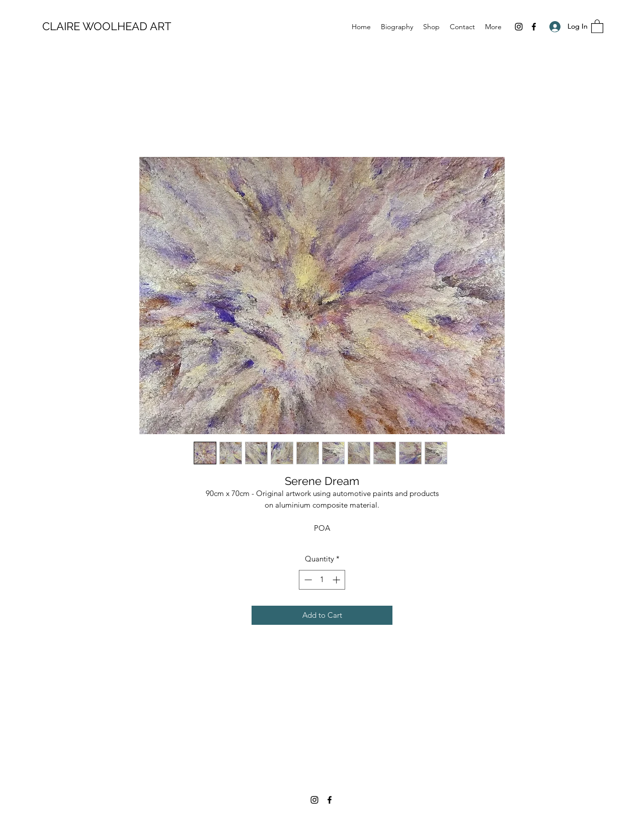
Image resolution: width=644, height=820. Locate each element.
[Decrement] (307, 580)
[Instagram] (519, 27)
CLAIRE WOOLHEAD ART (107, 26)
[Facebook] (534, 27)
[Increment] (337, 580)
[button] (597, 26)
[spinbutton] (322, 580)
